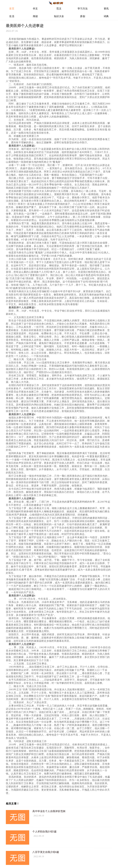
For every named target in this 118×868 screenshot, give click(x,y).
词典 (106, 16)
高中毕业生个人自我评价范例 (49, 811)
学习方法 (83, 9)
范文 (59, 9)
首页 (12, 9)
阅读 (35, 16)
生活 (12, 16)
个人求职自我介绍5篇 (44, 832)
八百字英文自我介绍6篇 (46, 852)
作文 (35, 9)
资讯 (106, 9)
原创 (83, 16)
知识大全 (59, 16)
